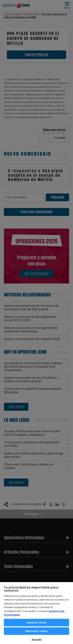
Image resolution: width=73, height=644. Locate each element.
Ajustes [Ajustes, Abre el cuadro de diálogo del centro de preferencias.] (36, 639)
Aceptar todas (36, 623)
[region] (36, 613)
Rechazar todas (37, 631)
